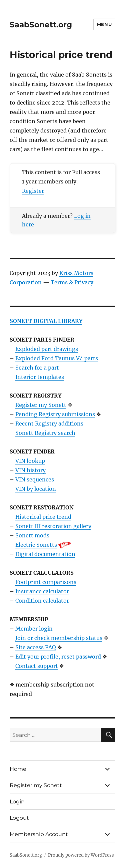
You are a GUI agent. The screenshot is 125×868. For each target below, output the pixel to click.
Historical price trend (43, 517)
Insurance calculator (42, 591)
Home (18, 769)
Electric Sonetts (36, 545)
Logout (19, 818)
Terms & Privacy (72, 282)
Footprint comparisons (46, 582)
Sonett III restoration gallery (53, 526)
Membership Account (39, 834)
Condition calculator (42, 601)
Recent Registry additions (49, 424)
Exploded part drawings (47, 349)
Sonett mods (32, 535)
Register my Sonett (41, 405)
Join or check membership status (59, 638)
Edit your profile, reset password (58, 657)
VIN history (30, 470)
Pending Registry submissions (55, 414)
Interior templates (40, 377)
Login (17, 802)
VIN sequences (35, 479)
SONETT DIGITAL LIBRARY (46, 321)
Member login (34, 629)
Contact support (37, 666)
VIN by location (36, 489)
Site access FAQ (36, 647)
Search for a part (37, 368)
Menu (104, 24)
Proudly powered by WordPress (81, 855)
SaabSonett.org (41, 25)
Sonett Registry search (45, 433)
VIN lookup (30, 461)
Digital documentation (45, 554)
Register (33, 191)
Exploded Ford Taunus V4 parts (57, 358)
